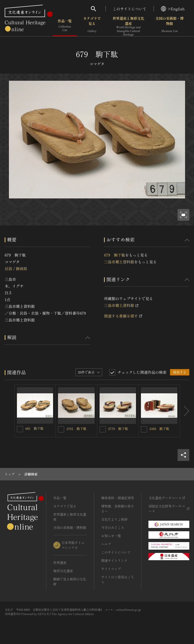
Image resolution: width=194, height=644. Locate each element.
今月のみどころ (113, 527)
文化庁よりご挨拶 (114, 519)
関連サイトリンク (114, 560)
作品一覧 (65, 26)
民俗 (8, 269)
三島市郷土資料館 (119, 262)
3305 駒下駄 (159, 429)
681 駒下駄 (35, 428)
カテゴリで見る (92, 26)
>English (173, 9)
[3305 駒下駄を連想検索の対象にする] (144, 429)
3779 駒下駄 (118, 429)
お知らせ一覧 (111, 536)
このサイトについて (130, 9)
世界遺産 (60, 563)
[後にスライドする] (185, 411)
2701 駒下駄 (76, 429)
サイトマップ (111, 569)
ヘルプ (106, 544)
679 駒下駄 (115, 255)
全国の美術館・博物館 (170, 26)
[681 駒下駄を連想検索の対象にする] (20, 429)
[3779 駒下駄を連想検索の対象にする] (103, 429)
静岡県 (21, 269)
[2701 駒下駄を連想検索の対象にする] (61, 429)
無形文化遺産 (63, 571)
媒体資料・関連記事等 (118, 498)
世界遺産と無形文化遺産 (128, 26)
